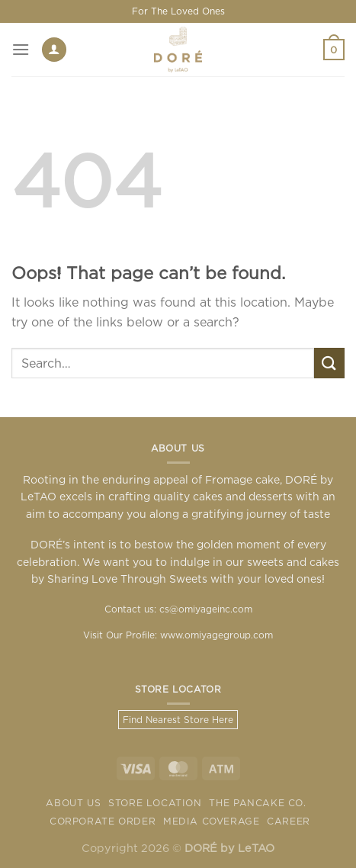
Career (289, 821)
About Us (73, 803)
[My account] (54, 50)
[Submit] (329, 363)
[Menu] (21, 49)
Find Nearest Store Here (178, 720)
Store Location (155, 803)
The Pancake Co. (257, 803)
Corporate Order (103, 821)
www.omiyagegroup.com (216, 635)
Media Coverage (212, 821)
